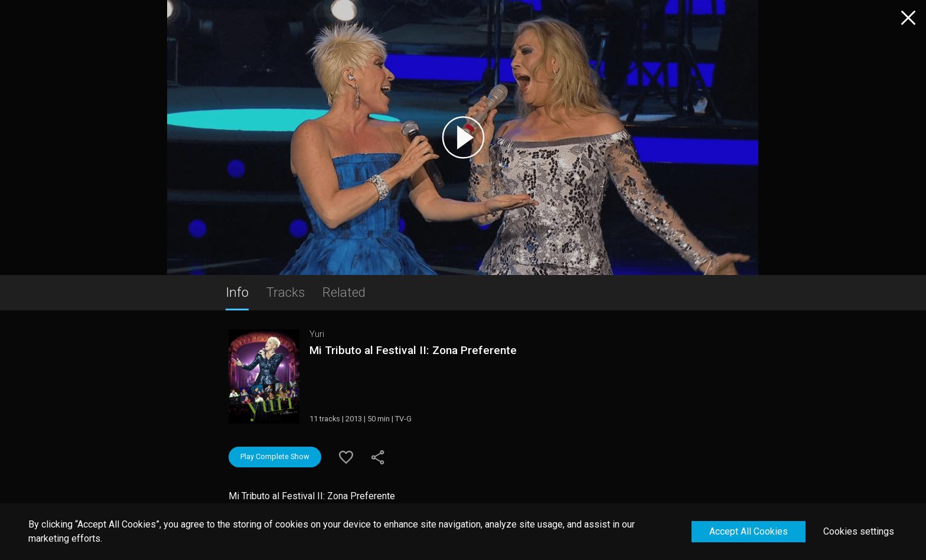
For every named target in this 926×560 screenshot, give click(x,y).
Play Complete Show (275, 456)
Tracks (286, 292)
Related (344, 292)
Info (237, 292)
